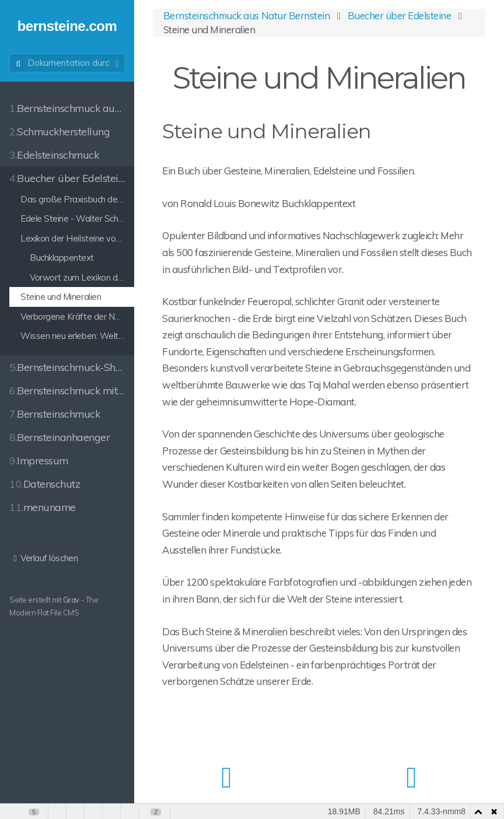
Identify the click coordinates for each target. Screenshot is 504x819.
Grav (71, 600)
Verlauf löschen (43, 558)
